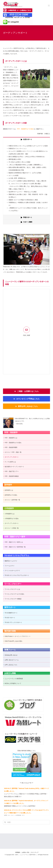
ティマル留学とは (10, 462)
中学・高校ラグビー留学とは (14, 542)
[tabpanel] (26, 178)
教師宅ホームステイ (11, 561)
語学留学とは (9, 490)
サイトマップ (35, 852)
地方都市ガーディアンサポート (14, 467)
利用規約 (18, 852)
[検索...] (26, 822)
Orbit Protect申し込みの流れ (13, 641)
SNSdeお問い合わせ (11, 655)
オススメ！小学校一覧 (12, 528)
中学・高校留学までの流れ (25, 129)
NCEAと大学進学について (13, 683)
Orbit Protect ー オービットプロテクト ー (18, 636)
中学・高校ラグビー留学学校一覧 (15, 547)
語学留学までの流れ (11, 495)
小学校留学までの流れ (12, 518)
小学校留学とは (10, 514)
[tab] (26, 139)
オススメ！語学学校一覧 (12, 500)
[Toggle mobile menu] (49, 6)
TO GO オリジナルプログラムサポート (17, 575)
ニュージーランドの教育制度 (14, 679)
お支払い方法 (26, 852)
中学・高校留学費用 (11, 447)
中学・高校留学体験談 (12, 476)
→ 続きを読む (19, 424)
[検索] (5, 822)
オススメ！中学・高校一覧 (13, 452)
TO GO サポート (10, 618)
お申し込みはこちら (11, 665)
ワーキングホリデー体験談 (13, 599)
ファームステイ (10, 566)
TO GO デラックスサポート (13, 622)
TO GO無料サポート (11, 613)
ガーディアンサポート (12, 457)
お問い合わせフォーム (12, 660)
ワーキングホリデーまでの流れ (14, 594)
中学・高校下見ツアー (12, 471)
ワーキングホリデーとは (12, 589)
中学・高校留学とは (11, 438)
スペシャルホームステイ (12, 570)
